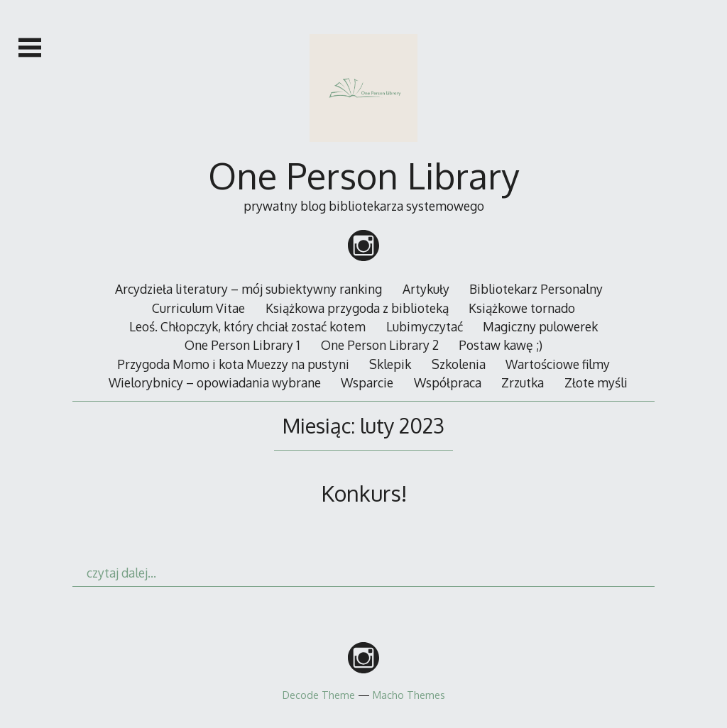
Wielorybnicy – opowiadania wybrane (215, 382)
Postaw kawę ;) (501, 345)
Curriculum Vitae (198, 308)
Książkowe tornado (522, 308)
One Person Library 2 (380, 345)
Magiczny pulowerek (540, 326)
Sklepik (390, 364)
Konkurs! (364, 493)
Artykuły (426, 289)
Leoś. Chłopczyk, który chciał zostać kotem (247, 326)
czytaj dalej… (121, 573)
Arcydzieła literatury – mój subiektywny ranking (248, 289)
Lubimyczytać (425, 326)
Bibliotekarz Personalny (536, 289)
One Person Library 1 (242, 345)
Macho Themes (409, 695)
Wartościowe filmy (558, 364)
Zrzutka (523, 382)
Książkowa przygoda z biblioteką (357, 308)
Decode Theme (319, 695)
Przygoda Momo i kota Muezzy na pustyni (233, 364)
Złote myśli (596, 382)
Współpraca (448, 382)
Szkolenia (459, 364)
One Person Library (363, 175)
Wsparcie (367, 382)
